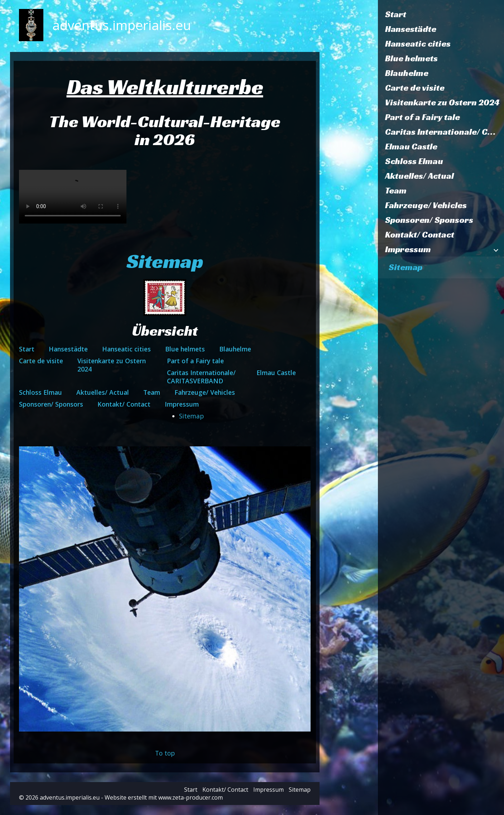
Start (396, 14)
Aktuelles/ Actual (419, 176)
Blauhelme (407, 73)
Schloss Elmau (414, 161)
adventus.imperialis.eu (122, 25)
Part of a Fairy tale (423, 117)
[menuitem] (441, 15)
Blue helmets (411, 58)
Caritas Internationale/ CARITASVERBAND (445, 132)
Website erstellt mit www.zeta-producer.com (164, 797)
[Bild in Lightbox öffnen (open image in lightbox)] (165, 589)
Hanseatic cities (418, 44)
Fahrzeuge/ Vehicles (426, 205)
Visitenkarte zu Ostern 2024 (442, 102)
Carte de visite (415, 88)
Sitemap (405, 267)
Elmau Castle (411, 147)
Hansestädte (411, 29)
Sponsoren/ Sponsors (429, 220)
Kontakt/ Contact (420, 235)
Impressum (408, 249)
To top (165, 753)
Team (396, 191)
